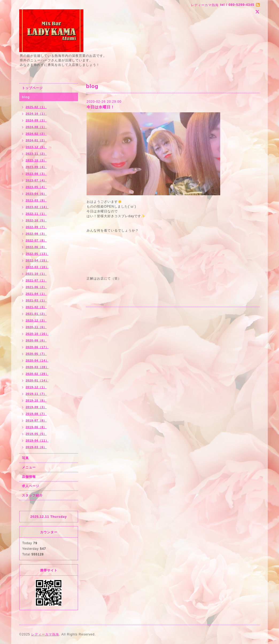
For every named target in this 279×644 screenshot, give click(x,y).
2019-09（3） (36, 407)
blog (26, 97)
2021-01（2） (36, 314)
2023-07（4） (36, 180)
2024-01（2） (36, 140)
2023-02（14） (37, 207)
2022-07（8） (36, 240)
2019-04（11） (37, 440)
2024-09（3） (36, 120)
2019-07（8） (36, 420)
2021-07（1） (36, 280)
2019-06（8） (36, 427)
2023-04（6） (36, 194)
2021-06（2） (36, 287)
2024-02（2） (36, 134)
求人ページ (31, 486)
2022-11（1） (36, 214)
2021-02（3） (36, 307)
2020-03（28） (37, 367)
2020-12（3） (36, 320)
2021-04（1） (36, 294)
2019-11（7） (36, 394)
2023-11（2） (36, 154)
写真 (25, 458)
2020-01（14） (37, 380)
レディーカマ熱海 (45, 634)
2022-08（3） (36, 234)
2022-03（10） (37, 267)
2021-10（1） (36, 274)
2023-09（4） (36, 167)
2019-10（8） (36, 400)
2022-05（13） (37, 254)
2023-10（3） (36, 160)
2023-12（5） (36, 147)
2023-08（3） (36, 174)
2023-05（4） (36, 187)
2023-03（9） (36, 200)
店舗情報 (29, 477)
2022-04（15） (37, 260)
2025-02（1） (36, 107)
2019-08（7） (36, 414)
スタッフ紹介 (32, 495)
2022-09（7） (36, 227)
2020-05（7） (36, 354)
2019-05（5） (36, 434)
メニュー (29, 467)
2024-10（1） (36, 114)
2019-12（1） (36, 387)
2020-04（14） (37, 360)
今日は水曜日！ (101, 107)
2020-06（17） (37, 347)
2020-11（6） (36, 327)
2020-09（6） (36, 340)
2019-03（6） (36, 447)
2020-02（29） (37, 374)
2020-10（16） (37, 334)
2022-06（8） (36, 247)
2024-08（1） (36, 127)
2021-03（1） (36, 300)
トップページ (32, 88)
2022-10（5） (36, 220)
